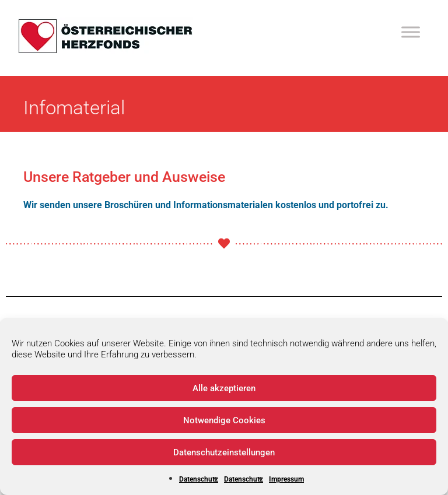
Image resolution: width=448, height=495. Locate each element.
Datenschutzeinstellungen (224, 452)
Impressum (286, 479)
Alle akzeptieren (224, 388)
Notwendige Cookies (224, 420)
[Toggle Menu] (411, 32)
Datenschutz (199, 479)
